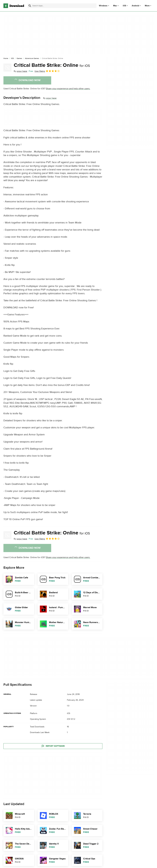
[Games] (19, 59)
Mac (115, 6)
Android (135, 6)
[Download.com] (14, 6)
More (148, 6)
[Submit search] (30, 6)
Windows (103, 6)
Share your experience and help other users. (68, 89)
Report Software (53, 746)
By (21, 71)
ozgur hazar (51, 98)
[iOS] (12, 59)
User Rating (47, 71)
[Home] (6, 59)
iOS (124, 6)
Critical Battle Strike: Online (52, 65)
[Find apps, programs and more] (62, 6)
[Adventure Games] (32, 59)
